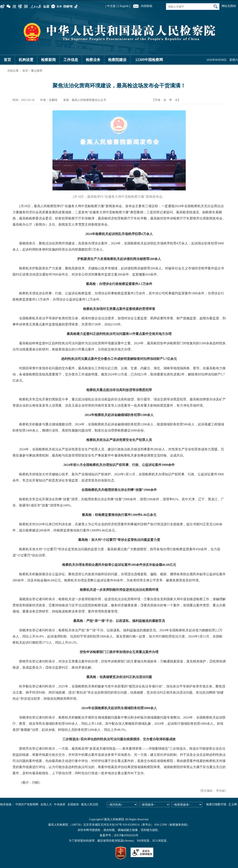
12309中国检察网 (149, 60)
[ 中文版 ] (111, 6)
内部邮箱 (147, 6)
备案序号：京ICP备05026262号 (119, 835)
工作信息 (71, 60)
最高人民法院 (90, 804)
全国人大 (46, 804)
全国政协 (73, 804)
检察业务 (93, 60)
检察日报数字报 (216, 804)
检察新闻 (48, 60)
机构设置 (26, 60)
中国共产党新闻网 (27, 804)
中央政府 (60, 804)
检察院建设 (117, 60)
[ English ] (124, 6)
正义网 (233, 804)
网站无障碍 (229, 6)
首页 (7, 60)
